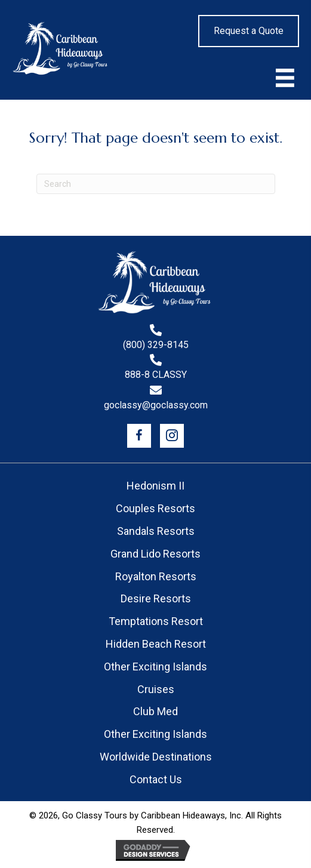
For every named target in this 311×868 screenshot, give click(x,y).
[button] (139, 436)
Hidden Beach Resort (156, 644)
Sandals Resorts (156, 531)
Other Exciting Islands (155, 667)
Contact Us (156, 779)
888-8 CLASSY (156, 375)
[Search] (156, 184)
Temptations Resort (156, 621)
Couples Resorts (155, 508)
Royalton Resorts (156, 576)
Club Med (155, 711)
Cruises (156, 689)
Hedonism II (155, 486)
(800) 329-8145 (156, 345)
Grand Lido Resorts (155, 554)
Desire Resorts (156, 598)
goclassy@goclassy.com (156, 406)
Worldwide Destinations (156, 757)
